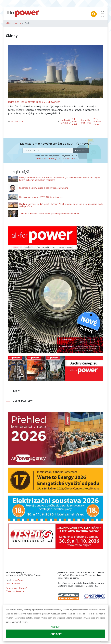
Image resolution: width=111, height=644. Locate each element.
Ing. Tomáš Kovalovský (65, 121)
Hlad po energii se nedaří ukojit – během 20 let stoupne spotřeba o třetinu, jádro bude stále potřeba (61, 205)
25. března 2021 (18, 121)
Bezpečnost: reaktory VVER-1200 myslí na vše (41, 197)
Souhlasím (56, 634)
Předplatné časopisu (15, 591)
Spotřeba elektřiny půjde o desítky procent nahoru (44, 188)
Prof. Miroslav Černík (97, 121)
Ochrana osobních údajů (16, 588)
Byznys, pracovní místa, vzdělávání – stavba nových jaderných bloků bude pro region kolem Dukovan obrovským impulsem (60, 179)
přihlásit (81, 150)
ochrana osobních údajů (47, 158)
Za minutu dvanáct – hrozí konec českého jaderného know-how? (50, 214)
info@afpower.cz (19, 580)
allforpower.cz (13, 23)
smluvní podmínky (67, 158)
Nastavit (55, 627)
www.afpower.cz (13, 583)
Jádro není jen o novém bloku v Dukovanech (34, 102)
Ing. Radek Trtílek (75, 121)
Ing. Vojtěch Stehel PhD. (86, 121)
